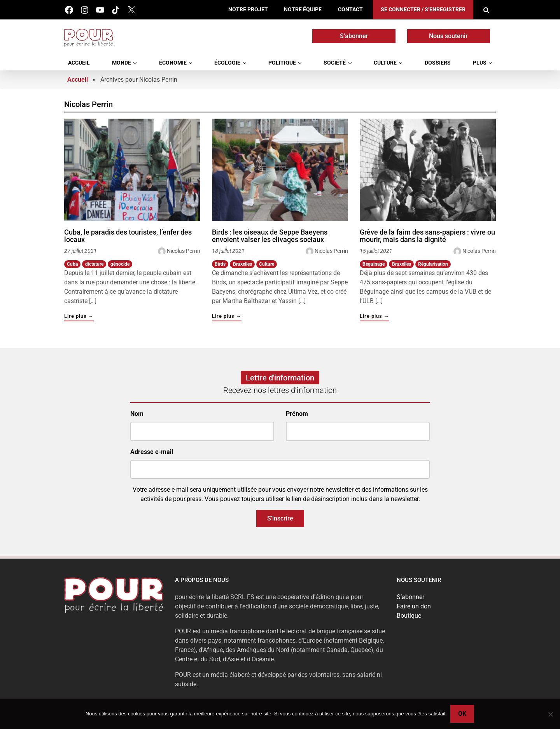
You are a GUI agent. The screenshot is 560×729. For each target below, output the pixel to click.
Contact (350, 10)
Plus (480, 63)
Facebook (69, 10)
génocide (120, 264)
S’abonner (354, 36)
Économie (173, 63)
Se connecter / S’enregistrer (423, 10)
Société (335, 63)
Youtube (100, 10)
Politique (282, 63)
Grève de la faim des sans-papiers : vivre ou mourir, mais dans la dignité (427, 236)
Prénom (297, 414)
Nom (137, 414)
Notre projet (248, 10)
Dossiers (438, 63)
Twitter (131, 10)
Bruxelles (242, 264)
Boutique (409, 616)
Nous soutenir (448, 36)
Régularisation (433, 264)
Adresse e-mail (152, 452)
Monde (122, 63)
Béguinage (374, 264)
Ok (463, 714)
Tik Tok (116, 10)
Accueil (79, 63)
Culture (385, 63)
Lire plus (79, 316)
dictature (94, 264)
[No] (550, 714)
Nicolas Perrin (184, 251)
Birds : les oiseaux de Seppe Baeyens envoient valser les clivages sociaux (270, 236)
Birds (220, 264)
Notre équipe (303, 10)
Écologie (227, 63)
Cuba (72, 264)
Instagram (85, 10)
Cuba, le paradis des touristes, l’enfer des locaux (128, 236)
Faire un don (414, 606)
